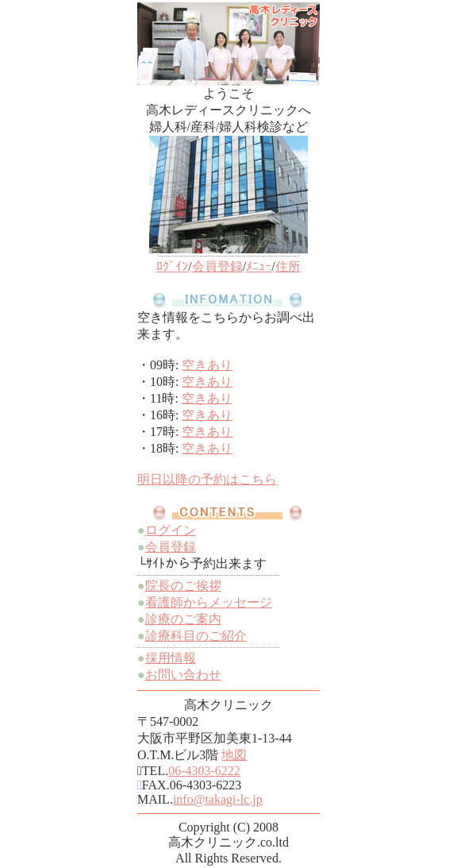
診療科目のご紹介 (196, 636)
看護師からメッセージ (209, 602)
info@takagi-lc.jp (218, 799)
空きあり (207, 365)
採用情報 (171, 658)
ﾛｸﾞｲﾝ (172, 266)
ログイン (171, 530)
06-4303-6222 (204, 771)
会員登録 (217, 266)
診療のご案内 (183, 619)
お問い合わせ (183, 675)
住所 (288, 266)
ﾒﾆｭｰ (259, 266)
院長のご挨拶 (183, 586)
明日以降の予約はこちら (207, 479)
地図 (234, 755)
